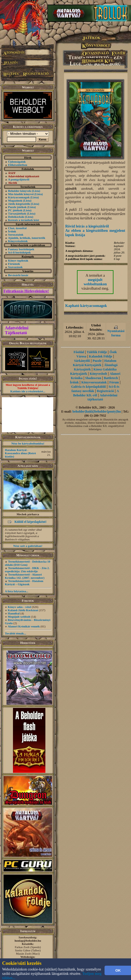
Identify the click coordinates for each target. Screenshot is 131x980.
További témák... (15, 633)
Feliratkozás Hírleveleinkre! (26, 291)
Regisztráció (105, 391)
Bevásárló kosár (18, 275)
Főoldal (79, 352)
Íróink (12, 231)
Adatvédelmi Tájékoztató (17, 330)
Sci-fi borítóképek (19, 252)
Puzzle (97, 361)
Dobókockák (16, 217)
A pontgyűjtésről (19, 179)
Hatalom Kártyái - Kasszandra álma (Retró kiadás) (20, 453)
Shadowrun (93, 378)
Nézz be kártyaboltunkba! (28, 443)
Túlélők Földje (97, 352)
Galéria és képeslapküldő (88, 387)
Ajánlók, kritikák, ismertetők (27, 238)
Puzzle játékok (17, 207)
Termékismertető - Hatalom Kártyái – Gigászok (24, 583)
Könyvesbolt (98, 374)
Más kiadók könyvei (21, 194)
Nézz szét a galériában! (28, 546)
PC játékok (15, 210)
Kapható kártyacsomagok (86, 306)
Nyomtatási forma (116, 333)
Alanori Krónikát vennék (24, 626)
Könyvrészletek (18, 241)
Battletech (111, 378)
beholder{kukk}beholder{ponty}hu (97, 412)
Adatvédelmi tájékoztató (102, 397)
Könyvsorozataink (94, 382)
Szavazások (15, 267)
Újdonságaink (17, 162)
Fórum (114, 382)
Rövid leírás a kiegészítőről (87, 226)
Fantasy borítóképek (21, 249)
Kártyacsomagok (19, 197)
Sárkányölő (82, 361)
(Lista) (36, 191)
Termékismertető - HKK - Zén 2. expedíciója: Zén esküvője (27, 570)
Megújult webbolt (19, 617)
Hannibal (14, 613)
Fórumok (14, 264)
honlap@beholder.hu (28, 941)
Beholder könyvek (20, 191)
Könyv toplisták (18, 260)
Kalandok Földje (100, 356)
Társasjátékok (17, 213)
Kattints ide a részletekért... (28, 391)
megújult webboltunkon (95, 282)
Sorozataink (16, 235)
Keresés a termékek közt (24, 220)
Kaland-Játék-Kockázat (23, 610)
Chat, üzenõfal (17, 228)
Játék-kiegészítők (19, 204)
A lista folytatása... (16, 591)
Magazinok (15, 200)
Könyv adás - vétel (19, 607)
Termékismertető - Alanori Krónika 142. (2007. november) (25, 576)
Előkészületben (18, 165)
